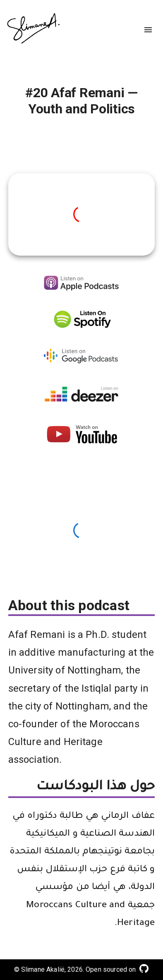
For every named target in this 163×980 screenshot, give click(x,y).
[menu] (148, 30)
